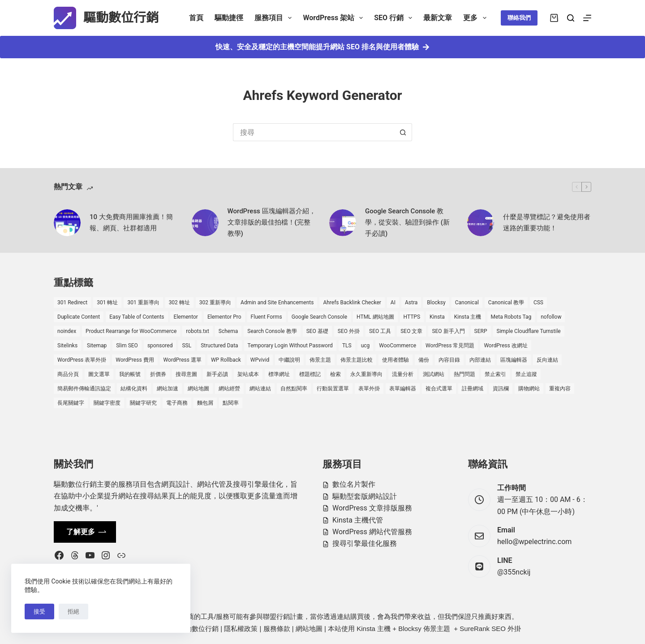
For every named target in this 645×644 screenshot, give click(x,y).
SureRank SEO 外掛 (490, 629)
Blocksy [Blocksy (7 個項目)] (436, 303)
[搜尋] (571, 18)
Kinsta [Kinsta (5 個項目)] (437, 317)
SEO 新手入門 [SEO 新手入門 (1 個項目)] (448, 331)
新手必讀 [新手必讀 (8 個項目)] (217, 374)
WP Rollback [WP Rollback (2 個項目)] (226, 360)
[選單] (587, 18)
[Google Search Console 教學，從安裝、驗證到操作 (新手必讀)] (343, 223)
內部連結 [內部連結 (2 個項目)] (480, 360)
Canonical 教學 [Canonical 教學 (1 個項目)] (506, 303)
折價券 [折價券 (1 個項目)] (158, 374)
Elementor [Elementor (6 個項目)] (186, 317)
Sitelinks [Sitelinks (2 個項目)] (67, 346)
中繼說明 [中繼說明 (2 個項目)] (289, 360)
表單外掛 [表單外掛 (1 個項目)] (369, 389)
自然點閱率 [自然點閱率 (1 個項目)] (294, 389)
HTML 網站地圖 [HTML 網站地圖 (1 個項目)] (375, 317)
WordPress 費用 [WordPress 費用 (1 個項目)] (135, 360)
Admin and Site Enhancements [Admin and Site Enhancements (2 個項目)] (277, 303)
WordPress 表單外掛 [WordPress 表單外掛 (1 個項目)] (82, 360)
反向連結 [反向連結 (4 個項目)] (547, 360)
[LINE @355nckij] (479, 566)
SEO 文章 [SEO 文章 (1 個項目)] (411, 331)
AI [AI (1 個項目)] (393, 303)
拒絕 (73, 612)
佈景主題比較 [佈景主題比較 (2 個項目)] (357, 360)
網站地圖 (309, 629)
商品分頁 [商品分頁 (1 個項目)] (68, 374)
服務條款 (277, 629)
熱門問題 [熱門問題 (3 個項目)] (464, 374)
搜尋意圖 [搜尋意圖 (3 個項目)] (186, 374)
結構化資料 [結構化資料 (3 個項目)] (134, 389)
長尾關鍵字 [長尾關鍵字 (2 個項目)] (71, 403)
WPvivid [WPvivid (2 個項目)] (260, 360)
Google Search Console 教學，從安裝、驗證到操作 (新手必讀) (407, 222)
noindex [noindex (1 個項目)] (67, 331)
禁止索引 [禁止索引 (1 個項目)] (495, 374)
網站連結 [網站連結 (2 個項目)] (260, 389)
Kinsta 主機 (374, 629)
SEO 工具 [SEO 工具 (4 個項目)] (380, 331)
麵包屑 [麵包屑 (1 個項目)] (205, 403)
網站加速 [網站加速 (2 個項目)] (168, 389)
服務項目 (275, 18)
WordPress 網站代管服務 (372, 532)
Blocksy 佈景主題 (424, 629)
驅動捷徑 (229, 18)
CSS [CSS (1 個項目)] (538, 303)
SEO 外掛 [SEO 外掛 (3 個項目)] (349, 331)
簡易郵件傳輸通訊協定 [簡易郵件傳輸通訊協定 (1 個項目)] (84, 389)
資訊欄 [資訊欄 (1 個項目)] (501, 389)
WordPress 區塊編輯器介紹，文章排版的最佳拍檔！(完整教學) (272, 222)
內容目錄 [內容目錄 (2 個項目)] (449, 360)
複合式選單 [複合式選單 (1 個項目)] (439, 389)
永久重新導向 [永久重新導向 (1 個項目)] (366, 374)
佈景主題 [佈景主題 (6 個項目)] (320, 360)
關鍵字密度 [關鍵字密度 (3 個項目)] (107, 403)
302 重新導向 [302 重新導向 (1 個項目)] (215, 303)
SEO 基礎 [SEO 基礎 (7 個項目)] (317, 331)
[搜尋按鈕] (403, 132)
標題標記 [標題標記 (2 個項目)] (310, 374)
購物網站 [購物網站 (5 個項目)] (529, 389)
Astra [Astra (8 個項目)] (411, 303)
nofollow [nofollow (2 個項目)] (551, 317)
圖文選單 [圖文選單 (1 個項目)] (99, 374)
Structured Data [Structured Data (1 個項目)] (219, 346)
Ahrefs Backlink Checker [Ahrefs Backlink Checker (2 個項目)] (352, 303)
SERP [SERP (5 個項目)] (481, 331)
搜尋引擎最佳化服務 (365, 543)
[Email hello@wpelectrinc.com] (479, 536)
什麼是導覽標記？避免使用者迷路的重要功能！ (547, 223)
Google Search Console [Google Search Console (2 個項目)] (319, 317)
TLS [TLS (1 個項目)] (347, 346)
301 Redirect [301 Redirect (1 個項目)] (72, 303)
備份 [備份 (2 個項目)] (424, 360)
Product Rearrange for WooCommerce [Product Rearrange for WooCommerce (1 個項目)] (131, 331)
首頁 (196, 18)
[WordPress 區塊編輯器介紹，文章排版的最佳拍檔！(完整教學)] (205, 223)
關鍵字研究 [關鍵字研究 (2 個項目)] (143, 403)
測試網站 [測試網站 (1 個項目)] (434, 374)
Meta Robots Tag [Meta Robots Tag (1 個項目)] (511, 317)
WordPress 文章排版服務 (372, 508)
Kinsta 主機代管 (358, 520)
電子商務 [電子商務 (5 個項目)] (177, 403)
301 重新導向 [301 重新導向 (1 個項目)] (143, 303)
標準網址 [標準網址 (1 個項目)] (279, 374)
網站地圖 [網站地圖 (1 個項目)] (198, 389)
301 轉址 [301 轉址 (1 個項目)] (107, 303)
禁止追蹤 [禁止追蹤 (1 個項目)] (526, 374)
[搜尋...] (314, 132)
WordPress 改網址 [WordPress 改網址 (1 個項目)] (505, 346)
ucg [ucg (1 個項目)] (365, 346)
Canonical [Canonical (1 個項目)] (467, 303)
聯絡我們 (519, 18)
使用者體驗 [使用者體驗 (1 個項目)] (396, 360)
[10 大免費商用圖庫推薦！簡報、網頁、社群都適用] (67, 223)
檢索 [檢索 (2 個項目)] (335, 374)
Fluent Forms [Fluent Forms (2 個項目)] (267, 317)
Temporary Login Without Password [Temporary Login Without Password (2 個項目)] (290, 346)
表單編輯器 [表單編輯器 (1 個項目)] (403, 389)
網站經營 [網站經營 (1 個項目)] (229, 389)
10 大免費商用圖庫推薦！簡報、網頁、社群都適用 (131, 223)
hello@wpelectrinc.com (534, 542)
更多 (476, 18)
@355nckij (514, 572)
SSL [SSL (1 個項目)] (187, 346)
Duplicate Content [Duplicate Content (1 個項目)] (79, 317)
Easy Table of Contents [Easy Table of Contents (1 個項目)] (137, 317)
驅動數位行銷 (121, 18)
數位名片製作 (354, 484)
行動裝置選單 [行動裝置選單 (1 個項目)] (333, 389)
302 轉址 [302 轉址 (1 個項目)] (179, 303)
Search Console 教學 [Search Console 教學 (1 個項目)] (272, 331)
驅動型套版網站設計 (365, 496)
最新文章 (438, 18)
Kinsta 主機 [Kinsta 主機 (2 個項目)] (468, 317)
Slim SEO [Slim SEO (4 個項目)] (127, 346)
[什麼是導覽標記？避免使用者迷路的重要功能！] (481, 223)
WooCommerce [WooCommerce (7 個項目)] (398, 346)
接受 (39, 612)
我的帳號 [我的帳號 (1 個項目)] (130, 374)
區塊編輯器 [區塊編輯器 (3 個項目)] (514, 360)
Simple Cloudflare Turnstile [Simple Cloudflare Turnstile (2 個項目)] (529, 331)
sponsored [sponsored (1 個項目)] (160, 346)
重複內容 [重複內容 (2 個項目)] (560, 389)
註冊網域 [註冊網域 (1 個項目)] (473, 389)
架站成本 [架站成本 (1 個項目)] (248, 374)
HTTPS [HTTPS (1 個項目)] (412, 317)
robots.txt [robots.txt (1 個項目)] (197, 331)
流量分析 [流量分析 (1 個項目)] (403, 374)
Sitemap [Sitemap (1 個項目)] (97, 346)
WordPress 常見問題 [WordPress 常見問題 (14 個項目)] (450, 346)
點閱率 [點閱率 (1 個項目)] (231, 403)
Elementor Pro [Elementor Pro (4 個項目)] (224, 317)
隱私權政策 (241, 629)
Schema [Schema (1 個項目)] (228, 331)
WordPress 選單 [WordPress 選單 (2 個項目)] (183, 360)
